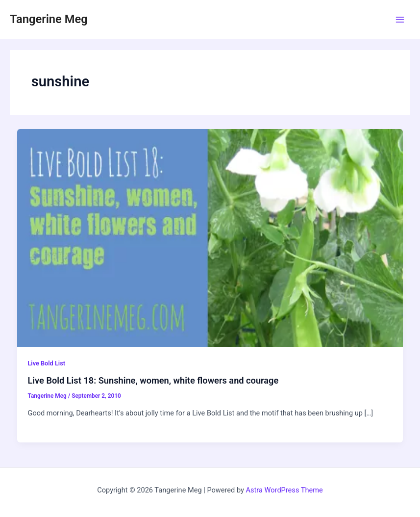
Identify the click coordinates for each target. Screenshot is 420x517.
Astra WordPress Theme (284, 490)
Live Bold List (46, 363)
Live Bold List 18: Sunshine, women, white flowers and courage (153, 380)
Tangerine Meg (49, 19)
